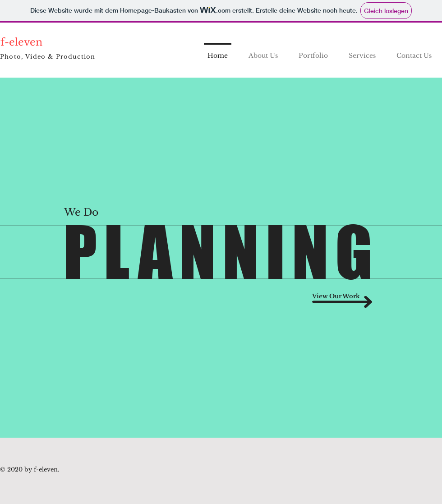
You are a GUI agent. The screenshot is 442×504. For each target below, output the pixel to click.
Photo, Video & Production (48, 57)
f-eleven (21, 42)
